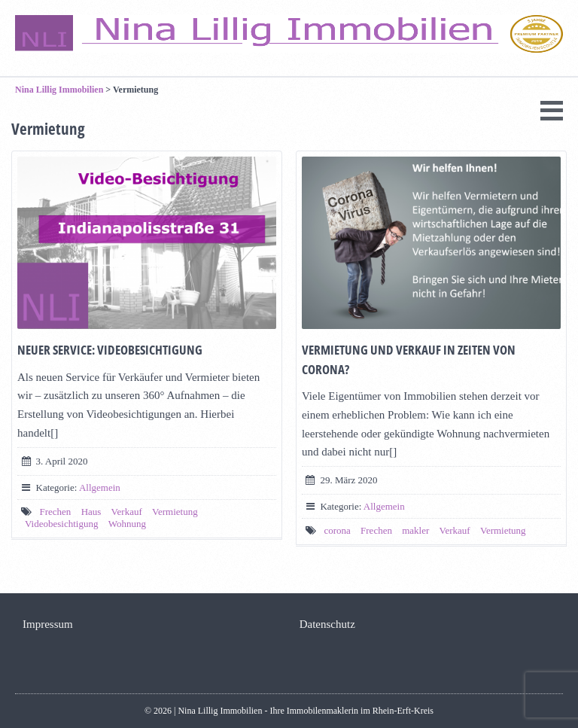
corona (337, 530)
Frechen (56, 512)
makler (415, 530)
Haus (91, 512)
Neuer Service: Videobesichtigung (110, 350)
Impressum (48, 624)
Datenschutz (327, 624)
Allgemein (100, 487)
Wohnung (127, 524)
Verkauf (127, 512)
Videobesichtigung (61, 524)
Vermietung (175, 512)
